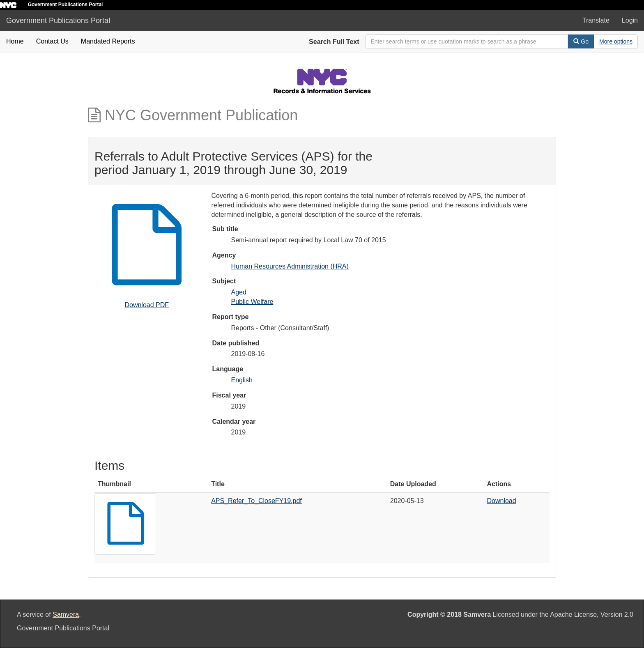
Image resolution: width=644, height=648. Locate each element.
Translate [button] (596, 20)
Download (502, 501)
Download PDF (147, 305)
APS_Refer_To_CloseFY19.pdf (256, 501)
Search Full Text (334, 42)
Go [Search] (581, 41)
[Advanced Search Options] (616, 41)
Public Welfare (252, 302)
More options (616, 41)
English (242, 380)
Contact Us (52, 41)
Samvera (66, 615)
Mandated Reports (108, 41)
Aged (239, 292)
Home (15, 41)
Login (630, 20)
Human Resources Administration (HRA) (290, 266)
